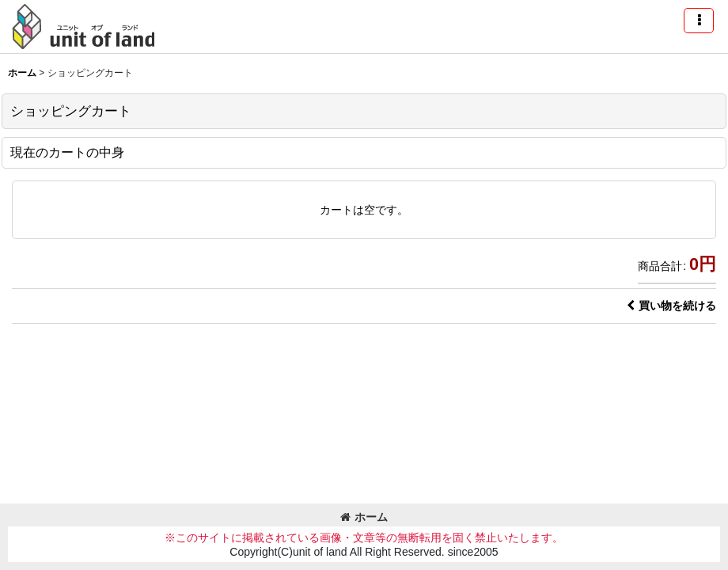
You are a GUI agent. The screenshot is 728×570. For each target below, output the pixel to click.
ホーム (364, 517)
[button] (699, 21)
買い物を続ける (671, 306)
